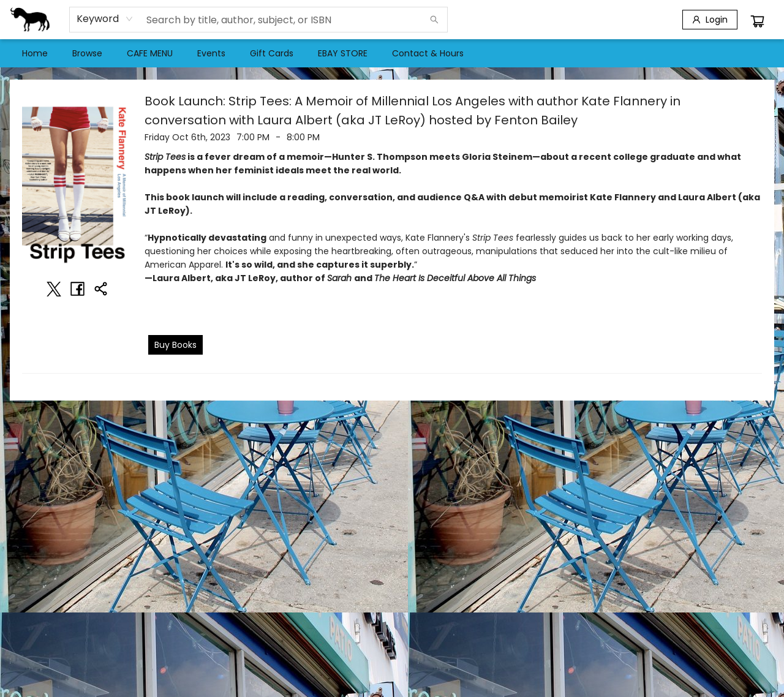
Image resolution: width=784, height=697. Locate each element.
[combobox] (105, 19)
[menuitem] (35, 53)
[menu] (392, 53)
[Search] (434, 20)
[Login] (710, 20)
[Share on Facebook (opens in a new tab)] (77, 289)
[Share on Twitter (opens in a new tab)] (54, 289)
